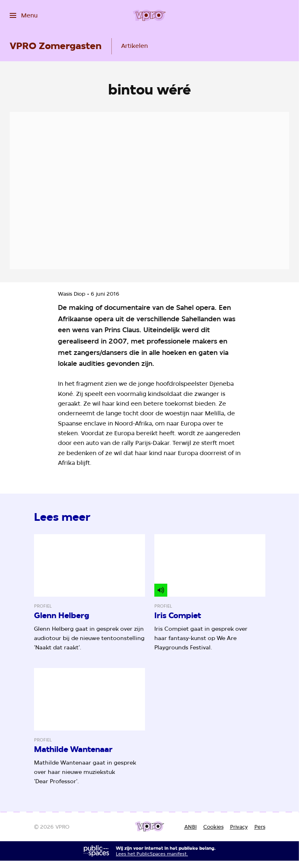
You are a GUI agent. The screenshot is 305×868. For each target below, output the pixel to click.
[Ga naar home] (149, 15)
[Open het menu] (24, 15)
